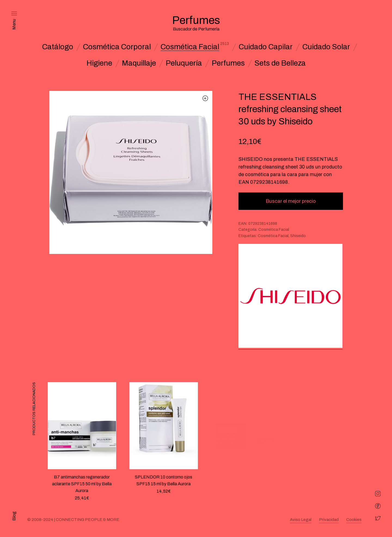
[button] (205, 98)
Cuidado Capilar (266, 47)
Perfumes (228, 63)
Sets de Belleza (280, 63)
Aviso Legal (301, 520)
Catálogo (58, 47)
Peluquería (184, 63)
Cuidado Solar (326, 47)
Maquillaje (139, 63)
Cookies (354, 520)
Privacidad (329, 520)
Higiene (99, 63)
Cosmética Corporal (117, 47)
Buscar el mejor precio (291, 201)
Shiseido (298, 236)
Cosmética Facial (190, 47)
